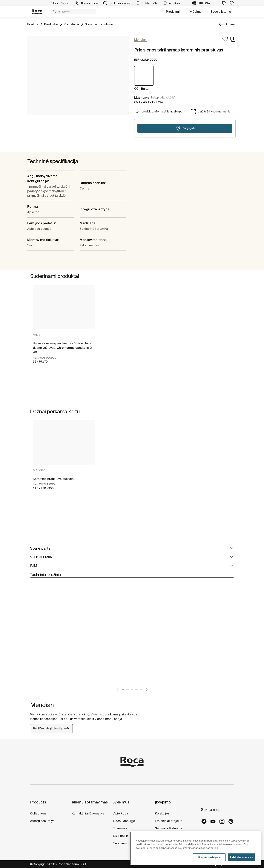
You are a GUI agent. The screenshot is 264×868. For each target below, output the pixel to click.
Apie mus (121, 802)
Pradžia (33, 24)
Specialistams (221, 12)
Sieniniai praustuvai (99, 24)
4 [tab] (136, 690)
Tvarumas (120, 828)
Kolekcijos (162, 813)
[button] (54, 11)
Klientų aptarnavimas (90, 802)
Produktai (173, 12)
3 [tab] (132, 690)
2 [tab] (128, 690)
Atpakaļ (231, 24)
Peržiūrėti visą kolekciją (51, 729)
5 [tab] (141, 690)
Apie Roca (121, 813)
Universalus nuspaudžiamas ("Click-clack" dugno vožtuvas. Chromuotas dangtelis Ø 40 (62, 348)
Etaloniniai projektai (169, 821)
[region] (196, 848)
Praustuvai (71, 24)
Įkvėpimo (195, 12)
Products (38, 802)
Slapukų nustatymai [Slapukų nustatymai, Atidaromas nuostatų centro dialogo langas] (209, 857)
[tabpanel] (64, 334)
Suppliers (120, 843)
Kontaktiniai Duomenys (88, 813)
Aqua (37, 334)
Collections (38, 813)
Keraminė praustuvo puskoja (53, 479)
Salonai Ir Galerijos (169, 828)
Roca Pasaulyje (124, 821)
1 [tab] (123, 690)
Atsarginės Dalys (42, 821)
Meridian (39, 470)
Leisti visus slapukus (242, 857)
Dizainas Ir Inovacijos (128, 836)
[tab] (132, 548)
